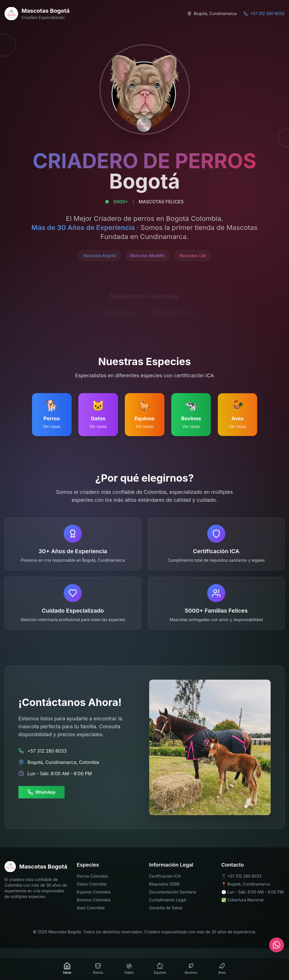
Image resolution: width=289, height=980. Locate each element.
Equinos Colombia (94, 892)
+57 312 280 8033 (244, 876)
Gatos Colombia (92, 884)
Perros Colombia (92, 876)
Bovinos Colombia (94, 900)
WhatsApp (41, 792)
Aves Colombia (91, 908)
